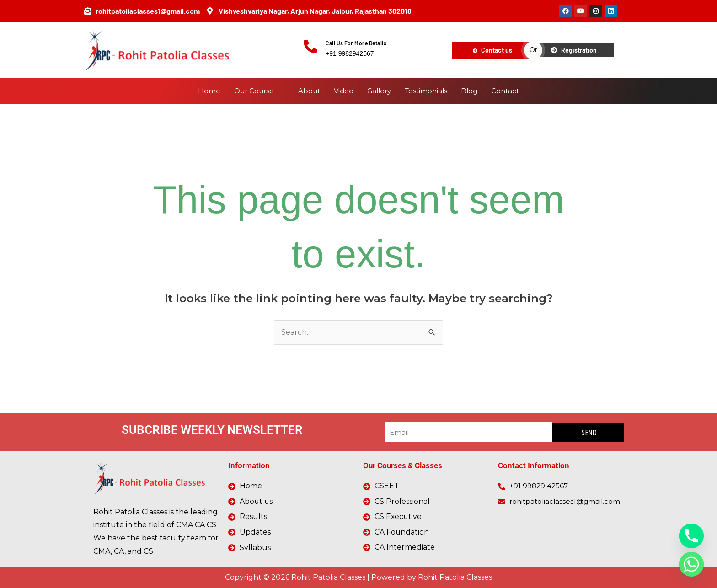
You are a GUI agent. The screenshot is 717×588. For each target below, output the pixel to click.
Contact (505, 91)
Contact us (492, 50)
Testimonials (426, 91)
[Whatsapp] (691, 564)
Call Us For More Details (356, 43)
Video (344, 91)
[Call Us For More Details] (310, 47)
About (309, 91)
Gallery (379, 91)
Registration (574, 50)
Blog (469, 91)
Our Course (258, 91)
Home (209, 91)
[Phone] (691, 536)
